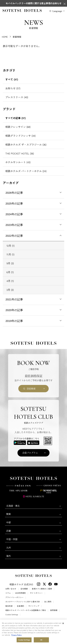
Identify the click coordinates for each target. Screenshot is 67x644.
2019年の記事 (14, 321)
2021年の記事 (14, 299)
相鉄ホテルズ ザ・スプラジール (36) (26, 144)
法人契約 (48, 602)
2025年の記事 (14, 204)
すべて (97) (12, 79)
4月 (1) (10, 281)
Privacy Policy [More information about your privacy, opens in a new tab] (17, 635)
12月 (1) (11, 246)
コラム (8, 593)
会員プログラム (30, 453)
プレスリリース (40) (17, 97)
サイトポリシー (36, 593)
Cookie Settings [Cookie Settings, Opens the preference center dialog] (24, 640)
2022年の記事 (14, 236)
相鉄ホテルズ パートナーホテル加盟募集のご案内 (26, 610)
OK (41, 640)
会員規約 (21, 606)
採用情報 (54, 610)
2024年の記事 (14, 214)
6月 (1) (10, 272)
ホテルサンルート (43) (18, 162)
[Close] (63, 624)
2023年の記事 (14, 225)
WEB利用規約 (20, 593)
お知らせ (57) (13, 88)
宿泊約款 (9, 606)
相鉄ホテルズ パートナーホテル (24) (26, 171)
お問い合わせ (11, 589)
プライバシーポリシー (14, 597)
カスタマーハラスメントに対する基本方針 (23, 602)
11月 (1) (10, 254)
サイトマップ (34, 606)
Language (57, 11)
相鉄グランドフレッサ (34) (21, 136)
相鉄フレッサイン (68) (18, 127)
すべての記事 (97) (16, 118)
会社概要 (24, 589)
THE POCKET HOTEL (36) (20, 153)
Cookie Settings (12, 615)
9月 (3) (10, 263)
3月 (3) (10, 290)
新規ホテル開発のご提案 (42, 589)
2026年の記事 (14, 193)
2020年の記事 (14, 310)
